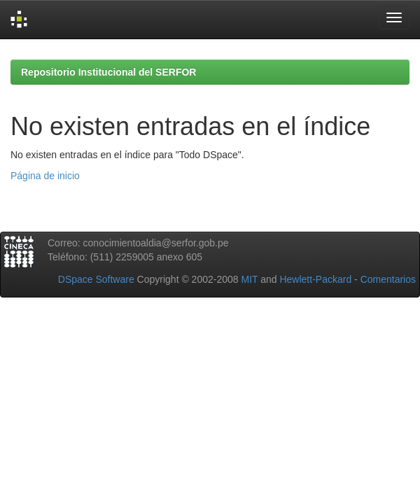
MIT (249, 279)
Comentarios (388, 279)
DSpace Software (96, 279)
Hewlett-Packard (315, 279)
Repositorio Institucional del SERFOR (108, 72)
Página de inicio (45, 176)
